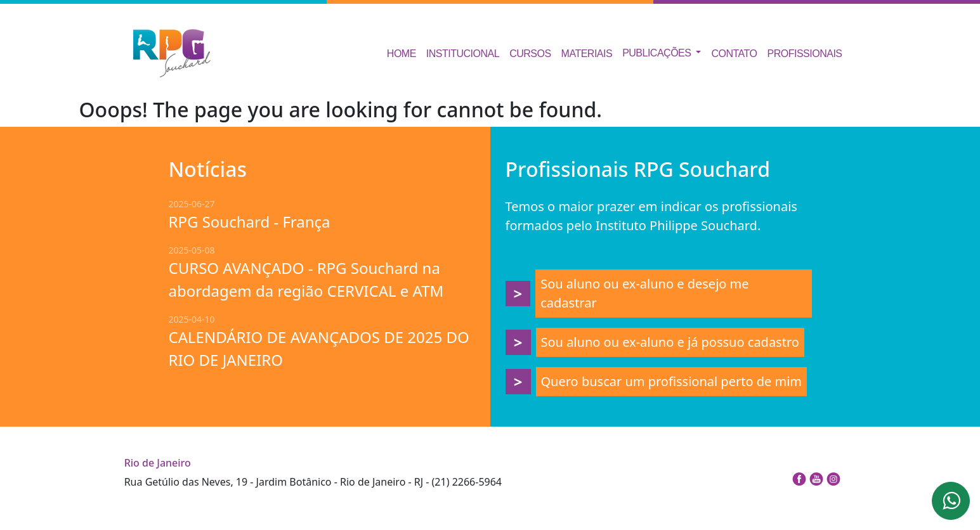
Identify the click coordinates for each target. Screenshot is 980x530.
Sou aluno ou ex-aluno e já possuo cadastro (670, 342)
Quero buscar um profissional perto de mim (672, 381)
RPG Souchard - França (250, 222)
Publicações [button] (658, 53)
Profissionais (805, 54)
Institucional (463, 54)
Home (402, 54)
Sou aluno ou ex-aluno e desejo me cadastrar (644, 293)
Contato (734, 54)
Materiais (587, 54)
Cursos (530, 54)
